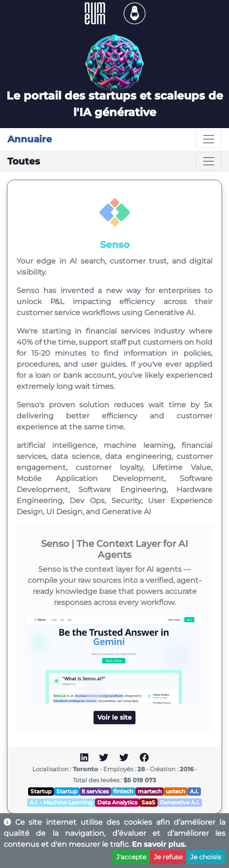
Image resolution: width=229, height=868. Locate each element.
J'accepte (131, 857)
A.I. (194, 791)
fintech (123, 791)
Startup (41, 791)
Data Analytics (117, 802)
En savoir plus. (159, 844)
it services (95, 791)
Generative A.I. (180, 802)
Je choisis (206, 857)
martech (150, 791)
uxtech (176, 791)
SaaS (148, 802)
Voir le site (114, 717)
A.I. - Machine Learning (61, 802)
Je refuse (168, 857)
